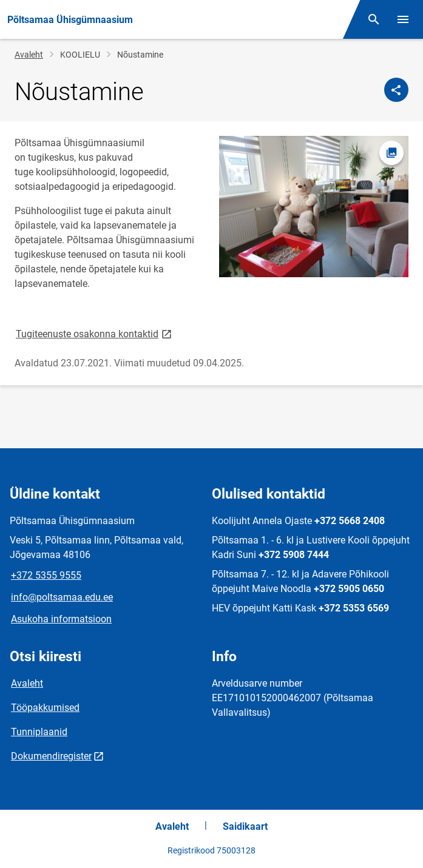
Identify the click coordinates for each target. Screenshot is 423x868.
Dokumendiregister (51, 756)
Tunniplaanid (39, 732)
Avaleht (29, 55)
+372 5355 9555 (46, 575)
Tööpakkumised (45, 708)
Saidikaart (245, 826)
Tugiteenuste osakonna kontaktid (95, 333)
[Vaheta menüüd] (403, 19)
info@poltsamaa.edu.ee (62, 597)
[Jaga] (396, 90)
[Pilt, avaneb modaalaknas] (314, 207)
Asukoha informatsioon (61, 619)
